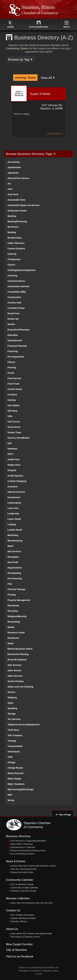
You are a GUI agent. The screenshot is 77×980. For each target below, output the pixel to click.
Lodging (25, 114)
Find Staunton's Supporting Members (28, 841)
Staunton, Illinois (51, 971)
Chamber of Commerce (30, 971)
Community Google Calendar (24, 888)
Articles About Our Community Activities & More (33, 866)
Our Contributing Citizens (22, 854)
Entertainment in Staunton (23, 847)
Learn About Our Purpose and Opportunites (31, 933)
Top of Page (63, 815)
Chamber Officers (19, 921)
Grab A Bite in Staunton (22, 844)
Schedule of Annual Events (23, 891)
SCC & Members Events (22, 884)
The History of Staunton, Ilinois (25, 937)
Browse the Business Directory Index (28, 850)
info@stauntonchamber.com (45, 967)
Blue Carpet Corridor (19, 944)
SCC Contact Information (22, 915)
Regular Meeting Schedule (23, 918)
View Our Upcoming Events (24, 869)
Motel (16, 114)
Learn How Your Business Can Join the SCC (32, 903)
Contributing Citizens (17, 48)
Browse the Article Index (22, 872)
